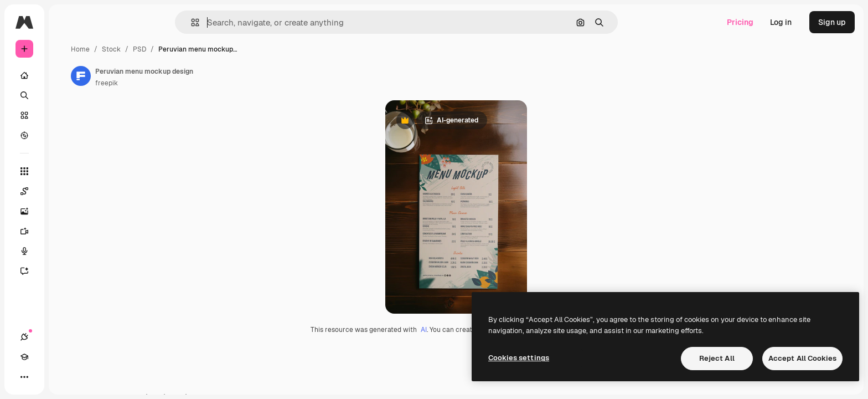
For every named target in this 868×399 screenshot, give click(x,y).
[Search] (66, 95)
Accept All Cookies (802, 358)
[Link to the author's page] (165, 76)
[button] (233, 22)
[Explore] (66, 135)
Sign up (832, 22)
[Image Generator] (66, 211)
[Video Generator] (66, 231)
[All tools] (66, 171)
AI (466, 338)
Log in (781, 22)
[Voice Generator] (66, 251)
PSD (224, 49)
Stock (195, 49)
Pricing (740, 22)
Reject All (717, 358)
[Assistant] (66, 271)
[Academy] (44, 377)
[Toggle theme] (64, 377)
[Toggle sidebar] (108, 22)
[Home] (66, 75)
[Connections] (24, 377)
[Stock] (66, 115)
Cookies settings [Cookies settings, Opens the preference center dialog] (519, 358)
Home (164, 49)
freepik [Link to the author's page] (191, 83)
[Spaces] (66, 191)
